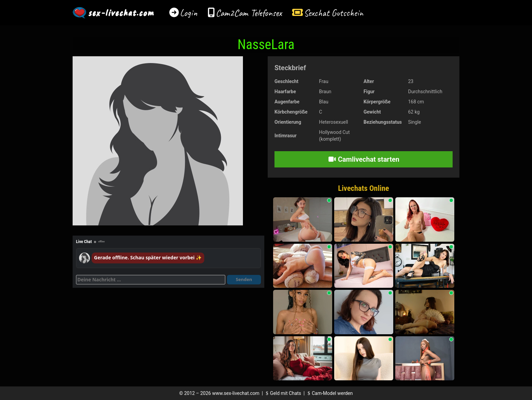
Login (189, 13)
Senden (244, 279)
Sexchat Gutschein (333, 13)
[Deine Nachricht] (151, 280)
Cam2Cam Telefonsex (249, 13)
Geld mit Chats (282, 393)
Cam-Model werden (329, 393)
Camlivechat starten (364, 159)
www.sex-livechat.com (236, 393)
